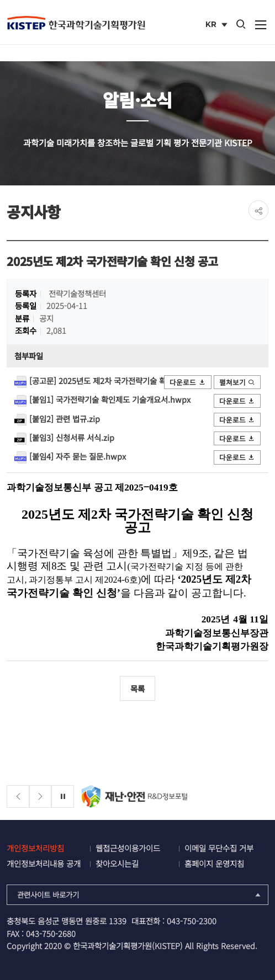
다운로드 (188, 382)
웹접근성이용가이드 (128, 848)
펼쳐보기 (237, 382)
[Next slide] (41, 797)
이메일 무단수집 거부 (219, 848)
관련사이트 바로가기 (140, 894)
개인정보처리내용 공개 (44, 863)
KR (217, 25)
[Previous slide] (18, 797)
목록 (137, 688)
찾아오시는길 (117, 863)
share (258, 210)
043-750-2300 (192, 921)
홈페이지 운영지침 (214, 863)
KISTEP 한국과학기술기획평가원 (76, 23)
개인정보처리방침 (35, 848)
